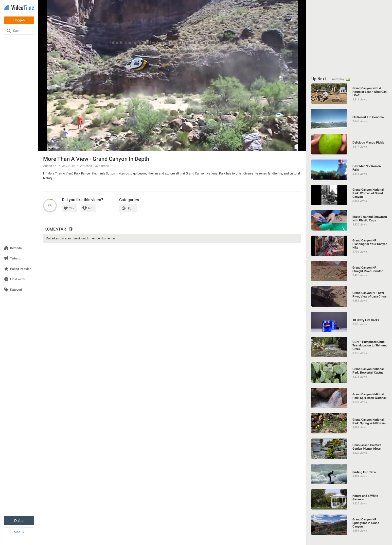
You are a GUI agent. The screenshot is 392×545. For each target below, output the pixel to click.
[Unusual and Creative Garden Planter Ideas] (349, 449)
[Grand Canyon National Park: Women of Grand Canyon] (349, 195)
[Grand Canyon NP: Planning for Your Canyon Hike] (349, 246)
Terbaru (15, 259)
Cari (16, 31)
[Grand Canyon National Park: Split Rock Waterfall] (349, 398)
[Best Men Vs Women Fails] (349, 170)
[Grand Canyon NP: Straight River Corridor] (349, 271)
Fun (131, 208)
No (90, 208)
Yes (71, 208)
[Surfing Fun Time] (349, 474)
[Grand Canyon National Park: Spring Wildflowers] (349, 423)
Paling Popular (20, 269)
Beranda (16, 248)
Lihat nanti (18, 279)
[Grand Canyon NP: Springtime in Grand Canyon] (349, 525)
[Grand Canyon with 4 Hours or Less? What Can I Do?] (349, 94)
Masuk (19, 532)
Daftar (19, 521)
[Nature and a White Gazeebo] (349, 499)
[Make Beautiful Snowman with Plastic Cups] (349, 220)
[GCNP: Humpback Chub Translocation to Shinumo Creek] (349, 347)
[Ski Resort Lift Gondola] (349, 119)
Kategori (16, 290)
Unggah (19, 20)
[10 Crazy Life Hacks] (349, 322)
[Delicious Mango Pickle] (349, 144)
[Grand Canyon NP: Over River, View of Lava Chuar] (349, 296)
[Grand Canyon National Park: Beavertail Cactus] (349, 373)
